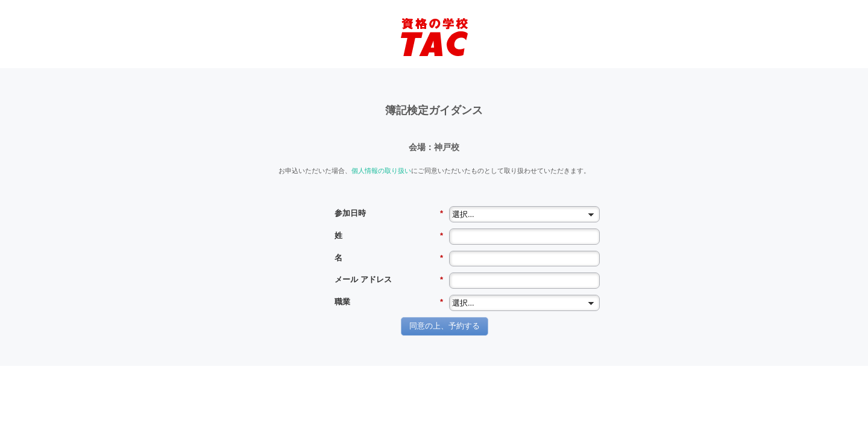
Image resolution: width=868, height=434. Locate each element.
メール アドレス (389, 280)
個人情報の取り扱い (381, 170)
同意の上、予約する (445, 326)
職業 (389, 302)
